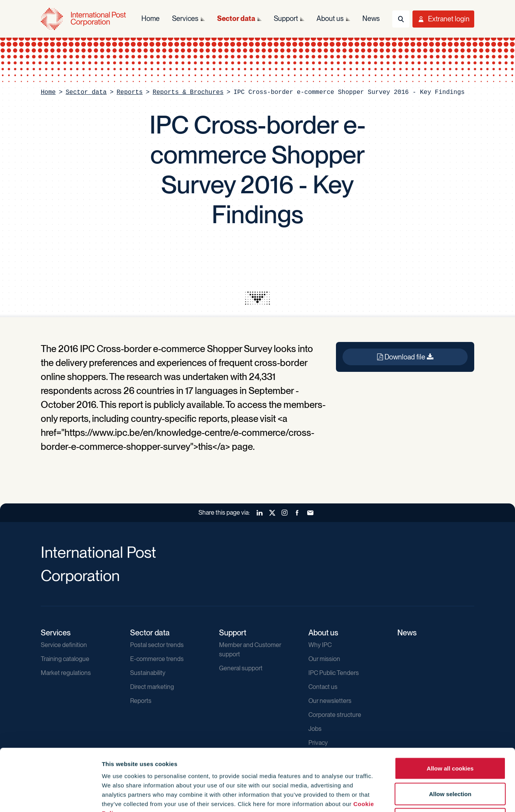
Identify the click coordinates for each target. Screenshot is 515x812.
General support (241, 668)
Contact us (323, 687)
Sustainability (148, 673)
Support (233, 633)
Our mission (324, 659)
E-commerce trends (157, 659)
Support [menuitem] (286, 18)
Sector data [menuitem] (236, 18)
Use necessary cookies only (450, 761)
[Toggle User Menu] (443, 19)
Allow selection (450, 736)
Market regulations (66, 673)
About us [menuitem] (330, 18)
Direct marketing (152, 687)
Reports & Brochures (188, 92)
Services (56, 633)
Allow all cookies (450, 710)
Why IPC (320, 645)
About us (323, 633)
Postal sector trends (157, 645)
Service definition (64, 645)
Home (48, 92)
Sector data (86, 92)
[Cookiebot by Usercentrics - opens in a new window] (50, 797)
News (407, 633)
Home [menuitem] (150, 18)
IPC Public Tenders (334, 673)
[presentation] (257, 298)
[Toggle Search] (401, 19)
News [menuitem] (371, 18)
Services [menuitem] (185, 18)
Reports (130, 92)
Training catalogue (65, 659)
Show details (420, 797)
